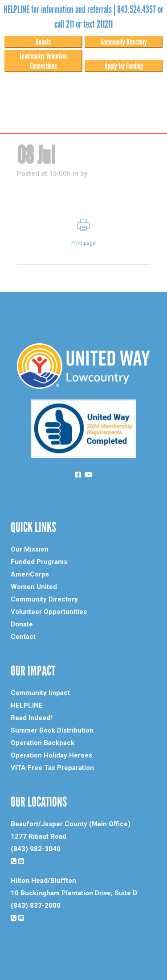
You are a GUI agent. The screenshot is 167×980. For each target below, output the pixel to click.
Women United (34, 587)
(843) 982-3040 (36, 849)
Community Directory (124, 42)
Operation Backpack (43, 743)
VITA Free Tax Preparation (52, 768)
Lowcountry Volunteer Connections (43, 61)
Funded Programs (39, 562)
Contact (23, 637)
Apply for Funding (124, 66)
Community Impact (40, 693)
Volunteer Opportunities (49, 612)
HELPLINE (27, 705)
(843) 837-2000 (36, 906)
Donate (43, 42)
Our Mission (30, 549)
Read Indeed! (31, 718)
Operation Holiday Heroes (51, 755)
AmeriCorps (30, 574)
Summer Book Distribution (52, 730)
